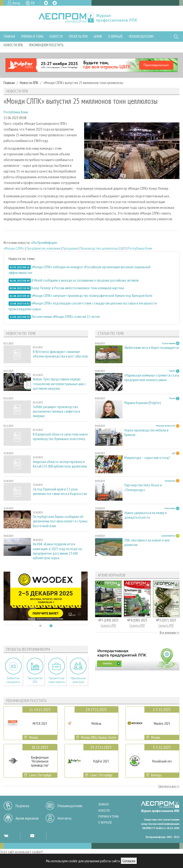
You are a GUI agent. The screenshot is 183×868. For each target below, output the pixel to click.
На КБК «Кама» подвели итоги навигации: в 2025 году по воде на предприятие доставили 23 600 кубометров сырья (57, 551)
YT (32, 836)
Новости (56, 36)
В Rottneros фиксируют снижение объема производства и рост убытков (60, 354)
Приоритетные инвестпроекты (57, 680)
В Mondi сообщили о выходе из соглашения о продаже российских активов (85, 280)
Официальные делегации (78, 680)
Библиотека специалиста (13, 680)
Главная (9, 36)
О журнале (115, 36)
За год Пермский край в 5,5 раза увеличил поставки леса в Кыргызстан (60, 491)
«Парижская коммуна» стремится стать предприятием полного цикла (152, 378)
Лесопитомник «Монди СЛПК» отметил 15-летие (66, 316)
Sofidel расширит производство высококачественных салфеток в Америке (56, 411)
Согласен (129, 861)
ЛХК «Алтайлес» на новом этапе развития (147, 542)
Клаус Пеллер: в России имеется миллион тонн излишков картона (78, 288)
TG (55, 3)
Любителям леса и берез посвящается (152, 348)
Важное (104, 804)
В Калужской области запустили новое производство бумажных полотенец (60, 437)
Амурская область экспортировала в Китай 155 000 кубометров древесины (60, 464)
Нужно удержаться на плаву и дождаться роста (145, 515)
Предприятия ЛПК (35, 680)
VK (46, 3)
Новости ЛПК (13, 45)
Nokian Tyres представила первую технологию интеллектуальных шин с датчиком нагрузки (59, 384)
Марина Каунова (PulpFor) (143, 403)
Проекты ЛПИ (78, 36)
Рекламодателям (141, 36)
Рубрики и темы (32, 36)
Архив (98, 36)
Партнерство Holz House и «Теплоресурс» (143, 487)
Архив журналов (27, 818)
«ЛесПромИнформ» (44, 242)
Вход (16, 3)
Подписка (22, 806)
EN (33, 3)
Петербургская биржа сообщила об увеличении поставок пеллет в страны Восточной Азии (60, 521)
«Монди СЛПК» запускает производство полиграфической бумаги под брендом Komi (92, 295)
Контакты (65, 818)
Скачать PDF (108, 625)
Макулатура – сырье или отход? (147, 458)
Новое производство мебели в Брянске (146, 432)
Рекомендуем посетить (46, 45)
